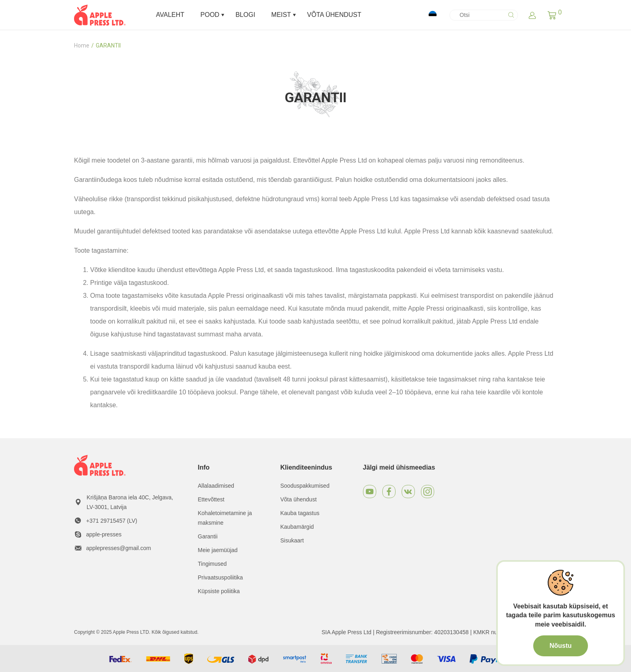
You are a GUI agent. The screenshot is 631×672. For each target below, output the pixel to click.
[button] (552, 15)
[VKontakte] (408, 492)
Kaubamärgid (297, 527)
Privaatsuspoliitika (221, 577)
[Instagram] (428, 492)
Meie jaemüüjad (218, 550)
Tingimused (212, 564)
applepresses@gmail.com (119, 548)
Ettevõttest (211, 499)
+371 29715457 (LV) (112, 521)
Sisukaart (292, 540)
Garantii (208, 536)
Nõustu (560, 646)
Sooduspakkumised (305, 486)
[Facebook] (389, 492)
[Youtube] (370, 492)
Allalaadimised (216, 486)
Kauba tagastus (300, 513)
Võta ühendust (299, 499)
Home (82, 45)
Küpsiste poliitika (219, 591)
